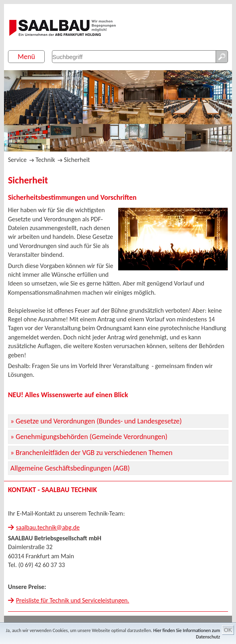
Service (17, 160)
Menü (26, 57)
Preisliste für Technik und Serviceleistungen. (73, 600)
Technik (45, 160)
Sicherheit (77, 160)
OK (228, 630)
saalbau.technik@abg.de (48, 527)
